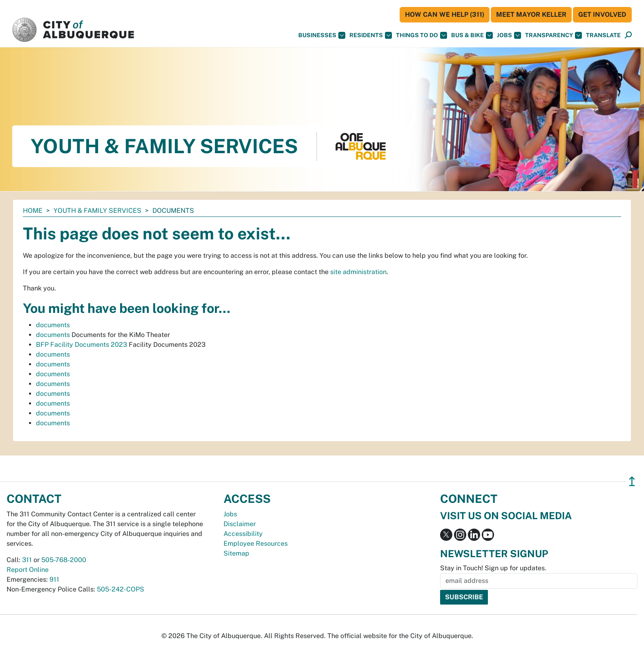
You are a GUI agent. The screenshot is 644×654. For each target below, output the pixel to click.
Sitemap (236, 553)
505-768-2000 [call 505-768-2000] (64, 560)
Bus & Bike (472, 35)
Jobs (509, 35)
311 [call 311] (27, 560)
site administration (358, 272)
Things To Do (422, 35)
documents (53, 325)
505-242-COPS (121, 589)
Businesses (322, 35)
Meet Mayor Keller (531, 15)
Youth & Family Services (97, 211)
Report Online (28, 570)
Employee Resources (256, 544)
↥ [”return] (632, 481)
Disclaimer (240, 524)
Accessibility (243, 534)
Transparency (553, 35)
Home (33, 211)
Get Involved (602, 15)
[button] (603, 35)
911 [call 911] (54, 579)
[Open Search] (628, 35)
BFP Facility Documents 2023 (82, 345)
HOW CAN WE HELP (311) (445, 15)
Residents (371, 35)
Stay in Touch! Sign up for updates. (493, 568)
